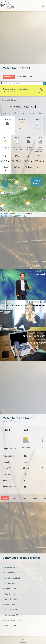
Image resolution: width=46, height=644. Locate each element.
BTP (31, 77)
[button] (28, 204)
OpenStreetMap (7, 216)
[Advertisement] (23, 37)
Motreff (10, 594)
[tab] (5, 498)
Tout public (9, 77)
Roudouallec (11, 573)
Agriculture (21, 77)
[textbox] (25, 83)
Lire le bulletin (10, 92)
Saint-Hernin (11, 578)
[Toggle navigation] (43, 6)
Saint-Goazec (12, 615)
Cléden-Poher (12, 620)
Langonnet (10, 588)
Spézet (9, 583)
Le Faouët (10, 610)
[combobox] (25, 83)
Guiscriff (10, 599)
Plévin (9, 604)
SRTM (19, 216)
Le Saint (9, 567)
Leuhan (10, 626)
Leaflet (4, 213)
